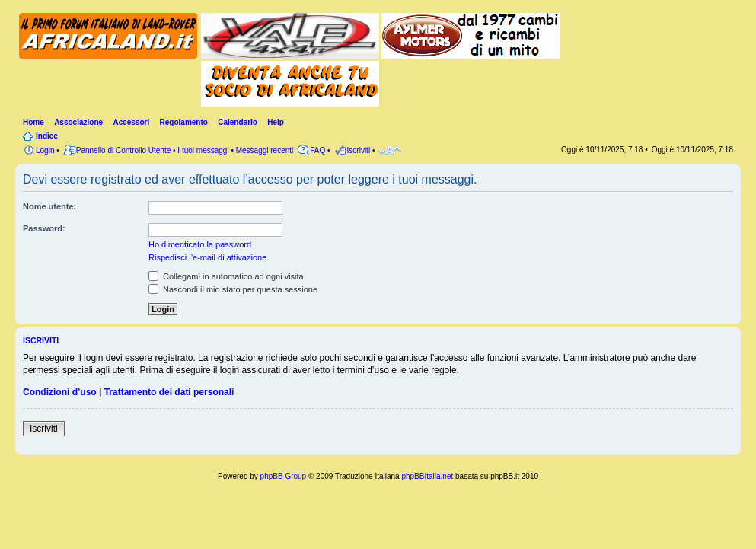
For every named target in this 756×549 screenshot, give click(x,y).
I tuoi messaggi (203, 150)
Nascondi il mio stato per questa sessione (233, 289)
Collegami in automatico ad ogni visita (226, 276)
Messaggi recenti (265, 150)
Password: (44, 228)
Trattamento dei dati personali (169, 392)
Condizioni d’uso (60, 392)
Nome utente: (49, 206)
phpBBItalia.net (427, 476)
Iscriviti (44, 429)
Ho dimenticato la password (200, 244)
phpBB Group (284, 476)
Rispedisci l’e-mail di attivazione (207, 257)
